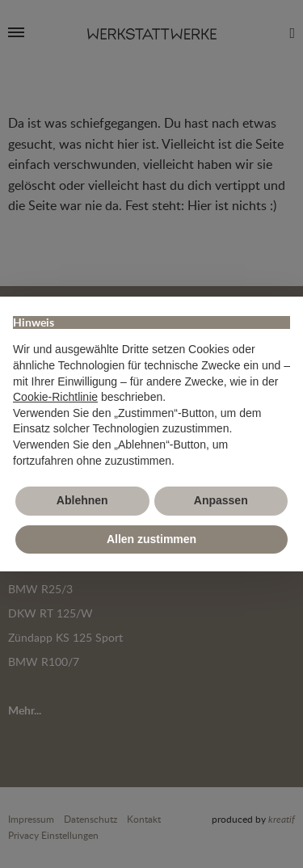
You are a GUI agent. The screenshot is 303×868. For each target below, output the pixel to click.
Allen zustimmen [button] (151, 539)
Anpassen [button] (221, 500)
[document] (151, 390)
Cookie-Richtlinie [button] (55, 397)
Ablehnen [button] (82, 500)
